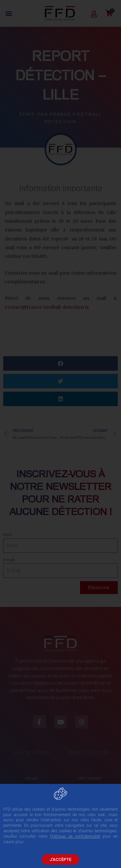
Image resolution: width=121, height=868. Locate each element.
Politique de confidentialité (75, 837)
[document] (60, 434)
